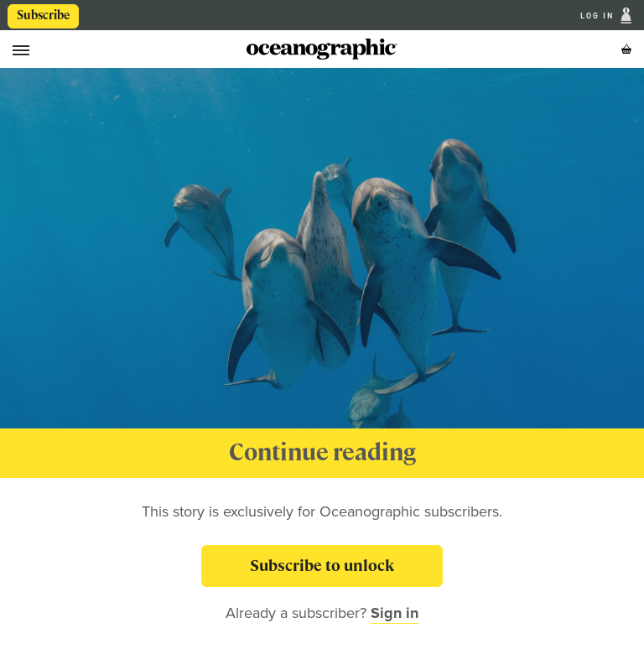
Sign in (395, 613)
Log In (599, 16)
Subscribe (43, 15)
